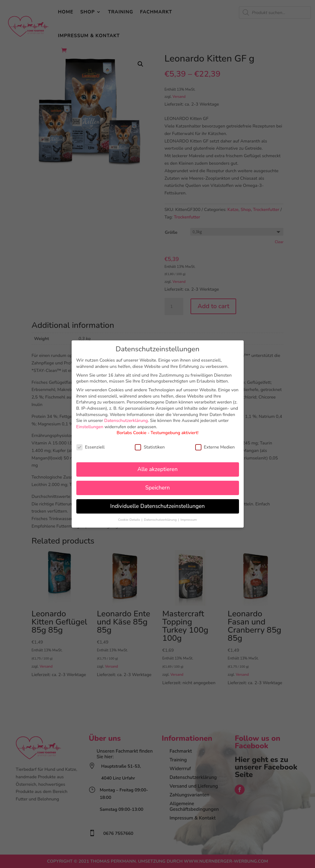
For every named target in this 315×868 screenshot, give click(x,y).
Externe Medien (215, 447)
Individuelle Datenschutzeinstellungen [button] (157, 506)
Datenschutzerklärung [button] (161, 520)
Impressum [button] (189, 520)
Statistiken (150, 447)
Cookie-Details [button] (130, 520)
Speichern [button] (157, 488)
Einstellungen (90, 427)
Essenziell (91, 447)
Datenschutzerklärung (126, 421)
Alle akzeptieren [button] (157, 469)
